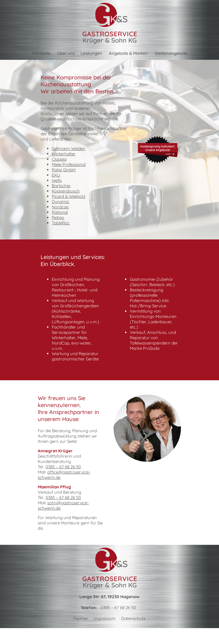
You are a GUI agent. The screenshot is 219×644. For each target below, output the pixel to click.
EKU (56, 175)
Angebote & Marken (128, 53)
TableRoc (61, 223)
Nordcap (60, 207)
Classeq (59, 159)
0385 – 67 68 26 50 (63, 467)
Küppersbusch (66, 191)
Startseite (41, 53)
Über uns (66, 53)
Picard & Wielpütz (69, 196)
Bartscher (61, 186)
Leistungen (91, 53)
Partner (81, 618)
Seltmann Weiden (69, 148)
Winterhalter (64, 154)
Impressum (105, 618)
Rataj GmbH (64, 170)
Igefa (57, 180)
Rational (60, 212)
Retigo (58, 218)
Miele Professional (69, 164)
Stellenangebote (171, 53)
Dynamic (61, 202)
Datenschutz (133, 618)
